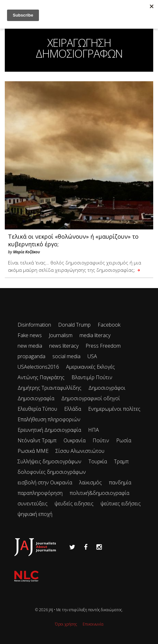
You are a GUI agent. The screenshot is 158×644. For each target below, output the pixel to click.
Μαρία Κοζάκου (26, 252)
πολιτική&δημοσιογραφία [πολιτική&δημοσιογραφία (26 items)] (99, 493)
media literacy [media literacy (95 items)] (95, 335)
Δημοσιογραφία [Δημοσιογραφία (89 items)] (36, 398)
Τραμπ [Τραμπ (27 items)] (121, 461)
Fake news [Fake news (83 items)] (30, 335)
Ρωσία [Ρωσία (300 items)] (124, 440)
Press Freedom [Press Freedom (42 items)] (103, 346)
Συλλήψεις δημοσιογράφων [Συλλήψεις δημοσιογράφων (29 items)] (49, 461)
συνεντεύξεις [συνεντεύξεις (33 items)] (33, 503)
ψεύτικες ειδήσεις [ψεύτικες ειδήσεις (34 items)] (121, 503)
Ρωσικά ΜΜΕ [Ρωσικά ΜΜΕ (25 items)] (33, 451)
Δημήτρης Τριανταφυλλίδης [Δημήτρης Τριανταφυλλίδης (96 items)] (49, 388)
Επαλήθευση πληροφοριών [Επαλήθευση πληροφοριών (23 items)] (49, 419)
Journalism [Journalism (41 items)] (61, 335)
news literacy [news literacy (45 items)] (64, 346)
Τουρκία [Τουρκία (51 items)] (98, 461)
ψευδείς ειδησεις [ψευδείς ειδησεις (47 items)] (74, 503)
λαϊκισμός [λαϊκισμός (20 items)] (90, 482)
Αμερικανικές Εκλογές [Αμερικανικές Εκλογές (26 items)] (90, 367)
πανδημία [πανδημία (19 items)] (120, 482)
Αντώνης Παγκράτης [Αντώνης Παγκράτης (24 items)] (41, 377)
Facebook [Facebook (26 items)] (109, 325)
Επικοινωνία (93, 624)
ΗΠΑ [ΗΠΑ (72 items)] (94, 430)
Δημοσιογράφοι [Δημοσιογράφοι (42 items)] (107, 388)
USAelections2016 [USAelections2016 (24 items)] (38, 367)
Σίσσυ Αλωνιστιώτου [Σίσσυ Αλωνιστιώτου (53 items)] (80, 451)
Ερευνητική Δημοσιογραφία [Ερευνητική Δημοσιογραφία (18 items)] (49, 430)
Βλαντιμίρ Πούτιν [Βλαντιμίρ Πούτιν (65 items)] (92, 377)
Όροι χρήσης (66, 624)
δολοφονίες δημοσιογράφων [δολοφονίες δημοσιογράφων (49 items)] (52, 472)
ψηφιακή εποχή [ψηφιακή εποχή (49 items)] (35, 514)
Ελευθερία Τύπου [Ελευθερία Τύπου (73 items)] (37, 409)
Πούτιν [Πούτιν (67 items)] (101, 440)
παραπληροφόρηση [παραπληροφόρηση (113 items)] (40, 493)
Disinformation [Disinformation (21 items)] (34, 325)
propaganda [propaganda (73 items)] (31, 356)
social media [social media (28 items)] (66, 356)
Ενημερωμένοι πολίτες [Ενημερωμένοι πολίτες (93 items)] (114, 409)
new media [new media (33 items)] (30, 346)
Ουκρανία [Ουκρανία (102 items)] (75, 440)
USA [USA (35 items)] (92, 356)
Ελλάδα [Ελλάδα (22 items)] (73, 409)
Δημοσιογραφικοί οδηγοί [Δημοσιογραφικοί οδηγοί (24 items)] (91, 398)
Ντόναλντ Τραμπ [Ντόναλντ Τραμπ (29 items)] (37, 440)
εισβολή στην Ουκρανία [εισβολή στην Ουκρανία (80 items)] (45, 482)
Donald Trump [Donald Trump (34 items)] (74, 325)
